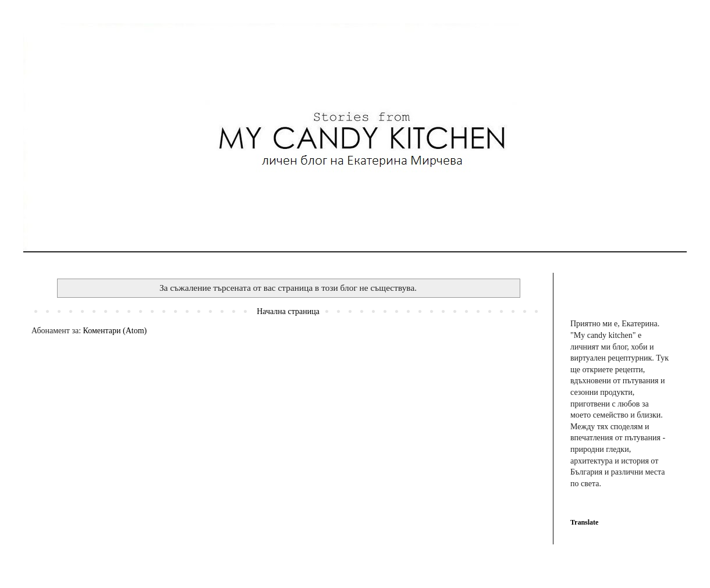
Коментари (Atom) (115, 331)
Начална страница (288, 311)
